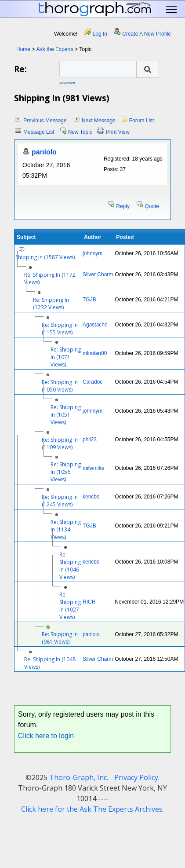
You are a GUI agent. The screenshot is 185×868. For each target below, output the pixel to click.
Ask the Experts (55, 49)
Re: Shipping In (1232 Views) (51, 304)
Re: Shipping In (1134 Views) (66, 529)
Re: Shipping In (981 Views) (60, 638)
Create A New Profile (147, 34)
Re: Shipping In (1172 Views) (50, 278)
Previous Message (45, 121)
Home (23, 49)
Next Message (99, 121)
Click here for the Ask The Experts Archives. (92, 809)
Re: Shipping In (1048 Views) (50, 663)
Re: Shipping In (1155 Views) (60, 329)
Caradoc (92, 382)
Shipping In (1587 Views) (45, 257)
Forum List (142, 121)
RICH (89, 602)
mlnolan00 (95, 353)
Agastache (95, 325)
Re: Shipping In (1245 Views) (60, 501)
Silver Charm (98, 275)
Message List (39, 132)
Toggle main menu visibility (172, 9)
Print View (118, 132)
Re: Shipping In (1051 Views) (66, 415)
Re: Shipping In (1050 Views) (60, 386)
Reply (123, 206)
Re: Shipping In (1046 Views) (70, 566)
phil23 (90, 439)
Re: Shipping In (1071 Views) (66, 357)
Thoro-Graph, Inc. (79, 777)
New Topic (80, 132)
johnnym (92, 253)
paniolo (44, 152)
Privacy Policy (136, 777)
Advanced (67, 83)
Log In (100, 34)
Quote (152, 206)
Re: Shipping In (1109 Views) (60, 443)
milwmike (93, 468)
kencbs (91, 497)
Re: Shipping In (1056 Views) (66, 472)
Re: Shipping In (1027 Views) (70, 606)
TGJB (89, 300)
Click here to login (46, 736)
